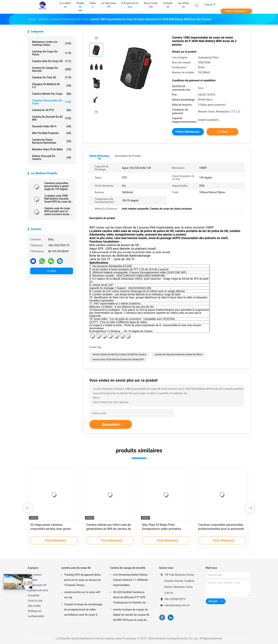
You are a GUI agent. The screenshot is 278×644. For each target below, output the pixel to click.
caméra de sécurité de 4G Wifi (52, 118)
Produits (33, 580)
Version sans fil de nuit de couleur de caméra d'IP (118, 360)
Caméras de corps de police (52, 53)
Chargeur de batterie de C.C (52, 86)
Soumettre (111, 424)
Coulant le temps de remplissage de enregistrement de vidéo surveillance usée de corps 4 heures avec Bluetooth (83, 610)
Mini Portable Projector (52, 133)
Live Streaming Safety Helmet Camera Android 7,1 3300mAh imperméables (130, 580)
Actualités (34, 595)
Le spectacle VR (37, 585)
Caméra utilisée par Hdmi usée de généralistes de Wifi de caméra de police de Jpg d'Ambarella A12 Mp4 (110, 529)
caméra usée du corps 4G (52, 61)
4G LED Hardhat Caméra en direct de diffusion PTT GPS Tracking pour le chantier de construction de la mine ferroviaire (129, 598)
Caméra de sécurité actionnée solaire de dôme (178, 355)
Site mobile (34, 606)
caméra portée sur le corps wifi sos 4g (82, 595)
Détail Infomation (99, 156)
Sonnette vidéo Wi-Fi (52, 126)
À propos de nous (38, 590)
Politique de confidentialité (36, 614)
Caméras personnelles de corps (52, 102)
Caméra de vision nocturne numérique (52, 141)
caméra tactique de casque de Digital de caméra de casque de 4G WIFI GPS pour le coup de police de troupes (131, 615)
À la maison (35, 575)
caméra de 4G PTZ (52, 110)
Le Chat (52, 271)
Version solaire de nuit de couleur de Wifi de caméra (119, 355)
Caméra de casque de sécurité (52, 69)
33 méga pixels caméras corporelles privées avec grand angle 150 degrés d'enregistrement (53, 529)
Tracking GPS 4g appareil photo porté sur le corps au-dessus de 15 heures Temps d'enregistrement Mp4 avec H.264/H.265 (82, 580)
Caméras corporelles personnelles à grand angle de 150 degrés (56, 186)
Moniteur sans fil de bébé (52, 149)
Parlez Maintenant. (236, 11)
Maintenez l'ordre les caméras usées (52, 43)
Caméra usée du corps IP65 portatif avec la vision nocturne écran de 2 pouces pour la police (58, 211)
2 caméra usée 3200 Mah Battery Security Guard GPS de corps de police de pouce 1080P (58, 199)
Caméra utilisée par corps (52, 94)
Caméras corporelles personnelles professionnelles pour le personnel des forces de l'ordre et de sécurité (221, 529)
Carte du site (35, 601)
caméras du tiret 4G (52, 77)
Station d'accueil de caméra (52, 158)
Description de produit (128, 156)
